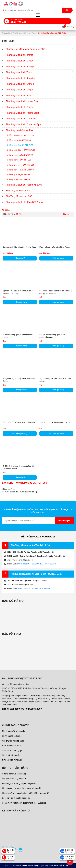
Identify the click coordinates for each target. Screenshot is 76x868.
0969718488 (23, 588)
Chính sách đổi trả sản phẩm (15, 731)
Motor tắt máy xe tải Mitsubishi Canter (55, 247)
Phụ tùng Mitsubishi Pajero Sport (22, 113)
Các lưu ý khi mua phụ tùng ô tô (16, 798)
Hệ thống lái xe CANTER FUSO (18, 180)
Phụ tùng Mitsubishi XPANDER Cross (24, 202)
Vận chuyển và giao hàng (13, 741)
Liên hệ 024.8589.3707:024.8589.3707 (22, 709)
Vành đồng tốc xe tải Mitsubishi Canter (55, 422)
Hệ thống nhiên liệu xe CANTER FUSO (21, 150)
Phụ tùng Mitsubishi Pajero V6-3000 (24, 185)
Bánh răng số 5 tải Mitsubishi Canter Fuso (19, 247)
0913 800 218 (24, 564)
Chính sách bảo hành (11, 736)
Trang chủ (6, 33)
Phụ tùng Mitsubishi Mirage (20, 61)
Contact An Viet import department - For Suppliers (24, 803)
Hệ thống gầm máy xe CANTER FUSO (21, 175)
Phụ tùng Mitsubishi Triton (19, 72)
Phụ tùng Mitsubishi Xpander (20, 78)
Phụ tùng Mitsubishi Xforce (19, 55)
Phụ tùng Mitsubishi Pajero (19, 107)
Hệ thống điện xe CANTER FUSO (19, 160)
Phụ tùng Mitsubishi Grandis (20, 84)
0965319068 (36, 588)
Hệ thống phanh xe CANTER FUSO (19, 155)
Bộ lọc (6, 210)
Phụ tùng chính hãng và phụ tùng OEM (19, 783)
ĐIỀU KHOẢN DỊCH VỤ (12, 760)
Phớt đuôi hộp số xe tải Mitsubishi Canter (19, 422)
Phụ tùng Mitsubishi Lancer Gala (22, 101)
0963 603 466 (37, 564)
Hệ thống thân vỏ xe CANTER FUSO (20, 170)
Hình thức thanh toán (11, 746)
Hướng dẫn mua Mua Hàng (14, 774)
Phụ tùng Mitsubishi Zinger (19, 90)
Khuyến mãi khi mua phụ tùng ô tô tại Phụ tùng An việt (26, 793)
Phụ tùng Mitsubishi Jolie (19, 96)
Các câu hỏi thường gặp (13, 751)
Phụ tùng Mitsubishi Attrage (20, 67)
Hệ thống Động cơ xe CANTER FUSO (20, 135)
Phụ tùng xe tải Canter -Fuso (24, 33)
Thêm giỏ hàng (20, 258)
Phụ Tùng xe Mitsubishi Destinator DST (25, 49)
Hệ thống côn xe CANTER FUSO (18, 140)
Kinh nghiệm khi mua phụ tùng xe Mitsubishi (21, 788)
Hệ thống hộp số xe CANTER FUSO (20, 145)
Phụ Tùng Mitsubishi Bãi (18, 191)
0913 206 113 (51, 564)
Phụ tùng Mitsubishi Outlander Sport (24, 124)
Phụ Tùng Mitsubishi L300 (19, 196)
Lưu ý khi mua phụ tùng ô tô (14, 779)
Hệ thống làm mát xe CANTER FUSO (20, 165)
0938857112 (49, 588)
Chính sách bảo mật (11, 755)
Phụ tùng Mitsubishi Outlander (21, 119)
